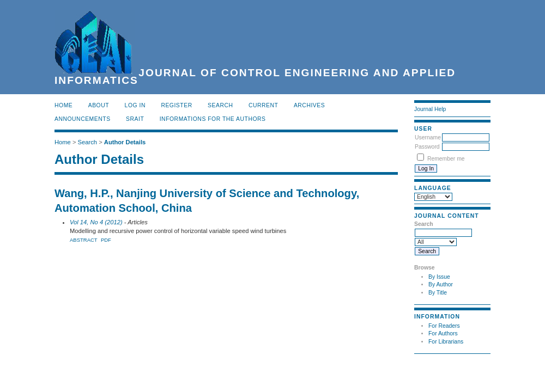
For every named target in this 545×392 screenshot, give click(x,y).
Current (263, 105)
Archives (309, 105)
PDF (106, 240)
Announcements (83, 119)
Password (427, 147)
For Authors (443, 333)
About (99, 105)
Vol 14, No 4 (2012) (96, 222)
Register (176, 105)
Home (63, 105)
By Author (441, 284)
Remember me (446, 159)
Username (428, 137)
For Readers (444, 326)
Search (220, 105)
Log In (135, 105)
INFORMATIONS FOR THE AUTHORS (213, 119)
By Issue (439, 277)
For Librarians (446, 342)
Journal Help (430, 109)
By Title (438, 293)
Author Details (125, 142)
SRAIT (135, 119)
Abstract (84, 240)
